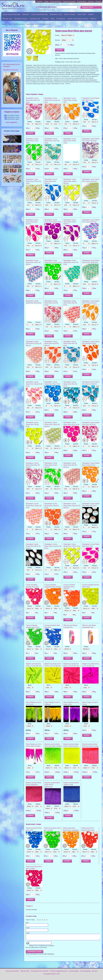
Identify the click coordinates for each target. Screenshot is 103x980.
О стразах (39, 2)
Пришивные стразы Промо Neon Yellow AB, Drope (33, 181)
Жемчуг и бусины (70, 14)
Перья (53, 19)
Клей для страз (7, 19)
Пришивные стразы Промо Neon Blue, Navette (51, 181)
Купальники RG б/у (56, 2)
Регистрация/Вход (85, 972)
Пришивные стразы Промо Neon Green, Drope (32, 141)
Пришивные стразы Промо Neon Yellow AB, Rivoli (91, 180)
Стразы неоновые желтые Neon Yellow (91, 586)
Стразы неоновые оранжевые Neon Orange (53, 586)
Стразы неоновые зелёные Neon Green (33, 626)
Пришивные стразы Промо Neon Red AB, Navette (70, 465)
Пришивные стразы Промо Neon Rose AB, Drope (33, 100)
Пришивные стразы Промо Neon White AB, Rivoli (91, 505)
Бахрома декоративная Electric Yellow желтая (71, 745)
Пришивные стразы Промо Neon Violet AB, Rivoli (91, 221)
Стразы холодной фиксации (11, 14)
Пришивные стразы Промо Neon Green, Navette (51, 465)
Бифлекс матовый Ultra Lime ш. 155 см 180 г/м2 (34, 665)
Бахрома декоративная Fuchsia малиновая (33, 783)
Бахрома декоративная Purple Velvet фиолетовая (52, 785)
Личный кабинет (82, 2)
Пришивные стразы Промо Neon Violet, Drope (70, 141)
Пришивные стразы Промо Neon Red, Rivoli (34, 302)
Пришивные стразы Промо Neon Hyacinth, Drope (91, 342)
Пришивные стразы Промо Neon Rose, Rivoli (71, 423)
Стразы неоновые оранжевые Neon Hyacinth (69, 587)
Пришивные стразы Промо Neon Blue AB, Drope (70, 343)
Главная (4, 24)
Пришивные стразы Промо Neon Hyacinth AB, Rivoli (53, 546)
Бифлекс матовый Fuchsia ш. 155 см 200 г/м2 (90, 665)
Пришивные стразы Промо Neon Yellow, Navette (70, 181)
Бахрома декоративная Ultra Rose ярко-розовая (90, 745)
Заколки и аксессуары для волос (78, 19)
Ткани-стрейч (81, 14)
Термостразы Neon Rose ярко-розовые (34, 867)
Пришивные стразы (56, 14)
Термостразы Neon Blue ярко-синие (34, 829)
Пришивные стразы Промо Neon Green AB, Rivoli (71, 262)
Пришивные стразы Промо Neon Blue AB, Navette (91, 383)
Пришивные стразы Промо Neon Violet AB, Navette (33, 262)
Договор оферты (74, 972)
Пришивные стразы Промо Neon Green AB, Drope (52, 141)
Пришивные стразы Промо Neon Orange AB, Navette (34, 343)
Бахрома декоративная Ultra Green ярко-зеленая (53, 745)
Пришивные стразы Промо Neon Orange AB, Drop (52, 100)
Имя (27, 923)
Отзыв (28, 933)
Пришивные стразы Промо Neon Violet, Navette (70, 222)
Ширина (57, 765)
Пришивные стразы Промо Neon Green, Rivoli (53, 261)
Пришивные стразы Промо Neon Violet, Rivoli (53, 221)
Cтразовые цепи (35, 19)
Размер (57, 35)
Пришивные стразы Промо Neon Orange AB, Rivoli (34, 506)
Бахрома (91, 14)
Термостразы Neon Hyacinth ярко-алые (88, 829)
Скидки (46, 2)
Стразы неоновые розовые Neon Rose (32, 586)
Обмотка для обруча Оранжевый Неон (89, 626)
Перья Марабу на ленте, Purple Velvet (71, 703)
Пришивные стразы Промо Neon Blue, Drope (91, 99)
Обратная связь (25, 972)
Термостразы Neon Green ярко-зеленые (52, 829)
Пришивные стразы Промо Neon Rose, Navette (32, 222)
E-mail (28, 928)
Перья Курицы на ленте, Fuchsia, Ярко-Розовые (34, 745)
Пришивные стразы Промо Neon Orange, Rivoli (91, 464)
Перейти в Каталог (11, 70)
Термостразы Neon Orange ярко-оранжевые (71, 829)
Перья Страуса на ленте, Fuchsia (90, 703)
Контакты (98, 2)
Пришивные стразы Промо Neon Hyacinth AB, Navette (72, 506)
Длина (30, 685)
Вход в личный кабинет (12, 972)
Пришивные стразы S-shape (12, 164)
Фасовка (57, 40)
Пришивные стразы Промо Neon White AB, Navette (33, 546)
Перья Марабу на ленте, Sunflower (52, 703)
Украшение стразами (69, 2)
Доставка (91, 2)
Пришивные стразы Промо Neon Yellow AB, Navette (52, 424)
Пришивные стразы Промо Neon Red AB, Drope (51, 303)
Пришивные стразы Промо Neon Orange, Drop (70, 100)
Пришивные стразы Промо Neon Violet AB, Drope (91, 140)
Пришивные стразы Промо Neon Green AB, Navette (91, 261)
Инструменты (61, 19)
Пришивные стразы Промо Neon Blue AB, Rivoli (70, 384)
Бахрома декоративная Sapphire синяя (71, 783)
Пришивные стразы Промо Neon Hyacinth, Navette (52, 343)
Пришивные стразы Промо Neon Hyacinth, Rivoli (52, 506)
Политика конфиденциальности (59, 972)
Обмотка (93, 19)
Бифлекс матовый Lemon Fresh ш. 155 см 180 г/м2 (53, 665)
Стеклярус (45, 19)
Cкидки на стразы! (12, 112)
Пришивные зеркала (21, 19)
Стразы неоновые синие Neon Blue (52, 626)
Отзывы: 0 (29, 906)
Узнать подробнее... (12, 122)
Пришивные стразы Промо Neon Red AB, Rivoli (70, 303)
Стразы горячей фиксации (39, 14)
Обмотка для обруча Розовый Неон (70, 626)
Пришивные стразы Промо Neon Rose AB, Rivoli (91, 423)
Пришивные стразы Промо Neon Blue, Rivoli (52, 383)
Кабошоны (26, 14)
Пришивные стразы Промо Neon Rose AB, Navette (33, 465)
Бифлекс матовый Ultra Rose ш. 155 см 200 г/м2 (71, 665)
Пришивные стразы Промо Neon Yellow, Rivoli (32, 424)
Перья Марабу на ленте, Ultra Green (34, 703)
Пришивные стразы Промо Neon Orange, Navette (91, 302)
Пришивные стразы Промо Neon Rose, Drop (91, 545)
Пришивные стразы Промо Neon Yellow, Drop (72, 545)
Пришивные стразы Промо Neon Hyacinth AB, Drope (34, 384)
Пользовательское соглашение (40, 972)
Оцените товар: (30, 920)
